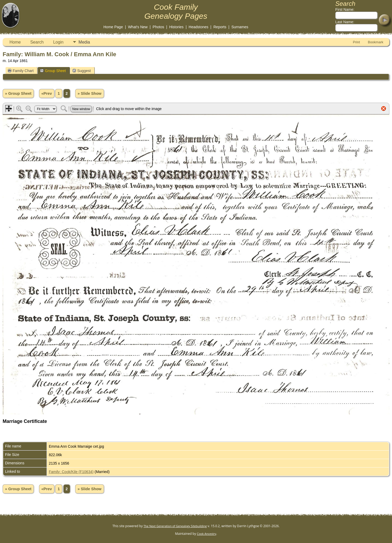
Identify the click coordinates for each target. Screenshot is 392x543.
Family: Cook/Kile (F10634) (71, 472)
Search (37, 42)
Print (357, 42)
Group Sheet (53, 71)
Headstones (199, 27)
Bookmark (376, 42)
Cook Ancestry (206, 534)
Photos (159, 27)
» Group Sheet (18, 93)
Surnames (240, 27)
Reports (220, 27)
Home (15, 42)
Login (58, 42)
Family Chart (21, 71)
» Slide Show (89, 93)
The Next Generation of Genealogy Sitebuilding (175, 526)
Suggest (82, 71)
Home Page (113, 27)
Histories (176, 27)
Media (84, 42)
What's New (138, 27)
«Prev (47, 93)
